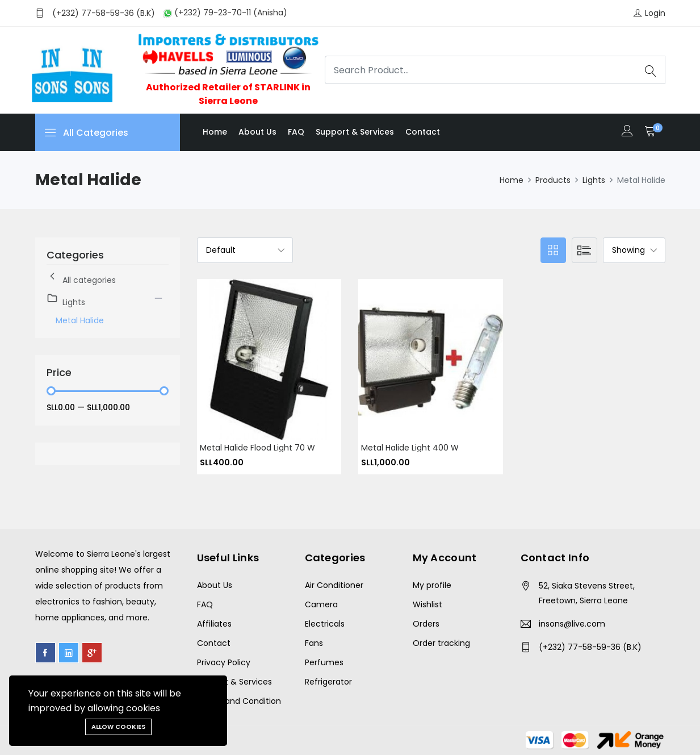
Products (553, 180)
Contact (423, 132)
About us (257, 132)
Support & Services (355, 132)
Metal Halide (80, 320)
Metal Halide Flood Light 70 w (257, 448)
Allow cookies (118, 727)
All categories (81, 278)
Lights (594, 180)
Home (215, 132)
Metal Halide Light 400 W (410, 448)
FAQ (296, 132)
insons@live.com (572, 624)
